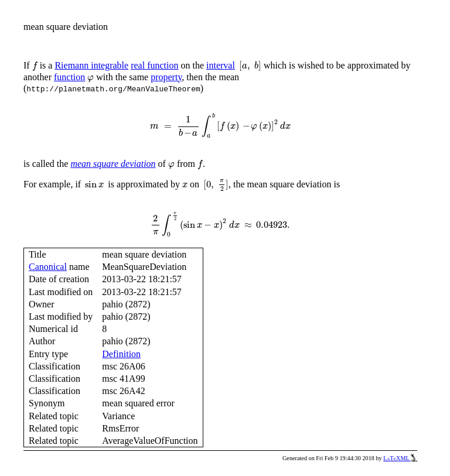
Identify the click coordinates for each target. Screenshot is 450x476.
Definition (121, 354)
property (166, 77)
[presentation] (35, 66)
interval (221, 65)
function (69, 77)
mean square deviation (113, 164)
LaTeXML (400, 458)
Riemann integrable (91, 65)
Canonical (48, 267)
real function (154, 65)
